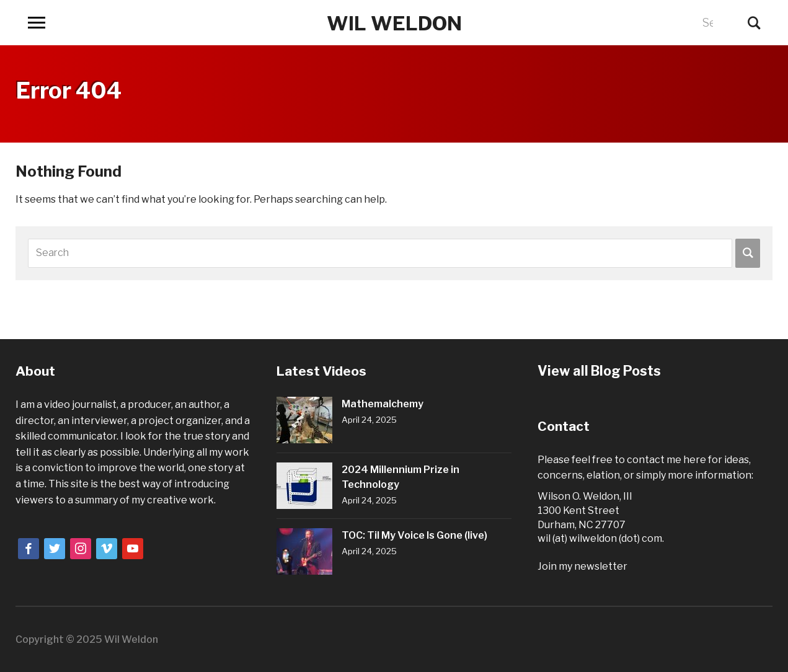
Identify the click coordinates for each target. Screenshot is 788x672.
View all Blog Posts (596, 371)
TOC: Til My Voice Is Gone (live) (414, 535)
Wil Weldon (394, 22)
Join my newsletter (582, 566)
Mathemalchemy (383, 404)
